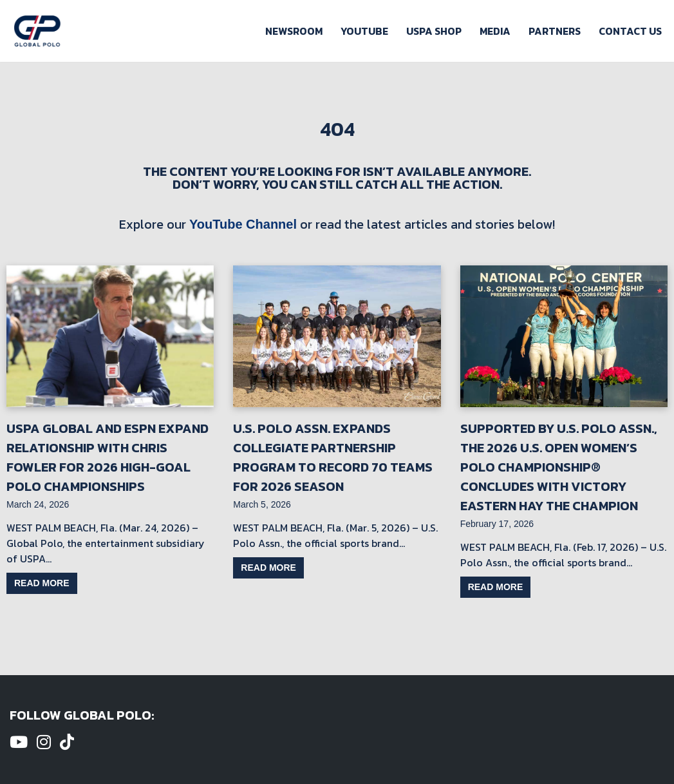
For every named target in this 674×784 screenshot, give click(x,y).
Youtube (364, 31)
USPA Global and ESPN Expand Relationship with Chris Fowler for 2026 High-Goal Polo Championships (108, 457)
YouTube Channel (243, 224)
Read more (42, 583)
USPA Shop (434, 31)
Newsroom (294, 31)
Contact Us (630, 31)
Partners (555, 31)
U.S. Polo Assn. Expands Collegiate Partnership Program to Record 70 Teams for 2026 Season (333, 457)
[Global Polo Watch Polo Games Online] (37, 31)
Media (495, 31)
